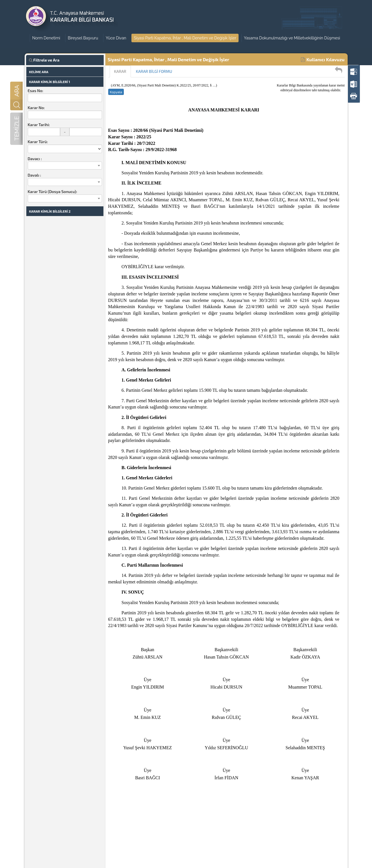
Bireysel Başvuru (83, 38)
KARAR (120, 71)
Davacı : (35, 159)
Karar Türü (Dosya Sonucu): (53, 191)
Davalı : (34, 175)
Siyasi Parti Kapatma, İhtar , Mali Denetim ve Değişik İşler (185, 38)
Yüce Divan (116, 38)
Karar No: (36, 108)
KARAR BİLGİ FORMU (154, 71)
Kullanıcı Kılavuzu (323, 59)
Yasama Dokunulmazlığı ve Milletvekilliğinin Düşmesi (292, 38)
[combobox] (65, 166)
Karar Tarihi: (39, 125)
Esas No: (36, 91)
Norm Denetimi (46, 38)
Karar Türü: (38, 142)
